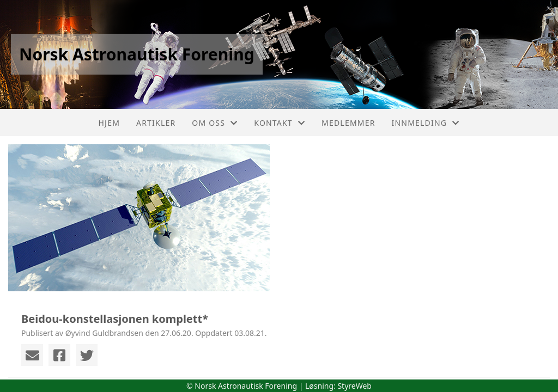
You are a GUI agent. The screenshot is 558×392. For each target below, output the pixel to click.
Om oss (215, 123)
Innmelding (426, 123)
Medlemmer (348, 123)
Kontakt (280, 123)
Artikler (156, 123)
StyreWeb (354, 386)
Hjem (109, 123)
